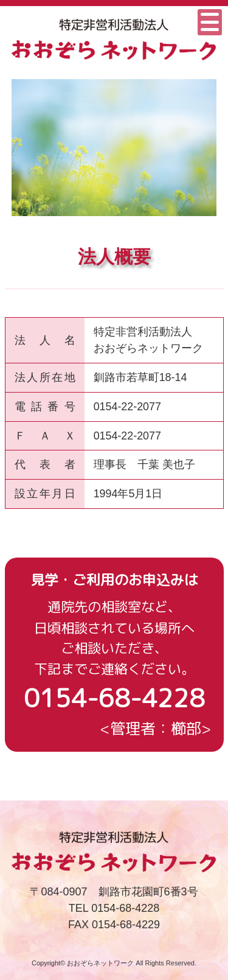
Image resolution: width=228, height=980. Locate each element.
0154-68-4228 (114, 698)
